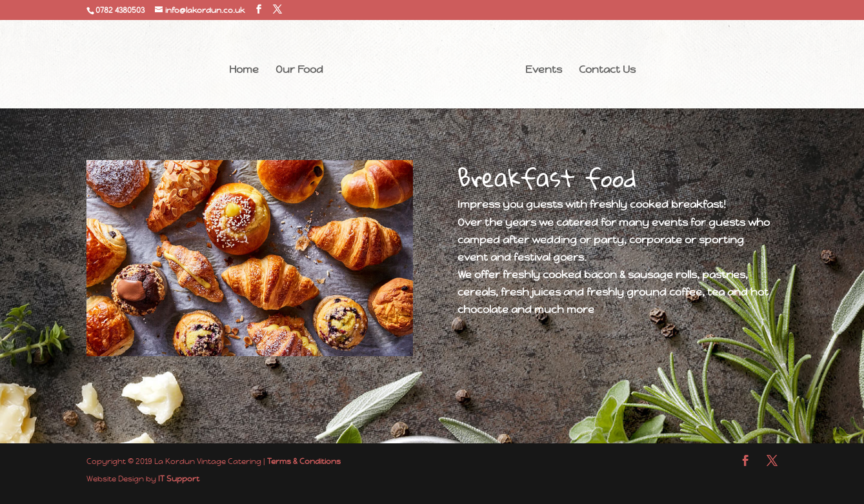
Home (244, 71)
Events (544, 71)
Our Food (299, 71)
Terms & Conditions (304, 461)
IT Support (179, 479)
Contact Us (607, 71)
